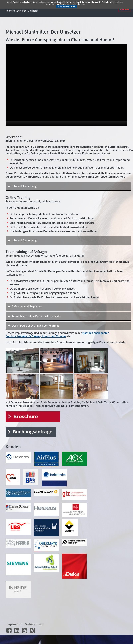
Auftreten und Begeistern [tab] (27, 306)
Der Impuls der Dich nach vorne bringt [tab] (35, 326)
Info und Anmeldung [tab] (24, 186)
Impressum (14, 624)
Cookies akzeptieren (67, 6)
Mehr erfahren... (78, 4)
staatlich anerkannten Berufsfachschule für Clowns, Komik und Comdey (57, 335)
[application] (66, 85)
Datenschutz (34, 624)
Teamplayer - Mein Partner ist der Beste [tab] (36, 316)
